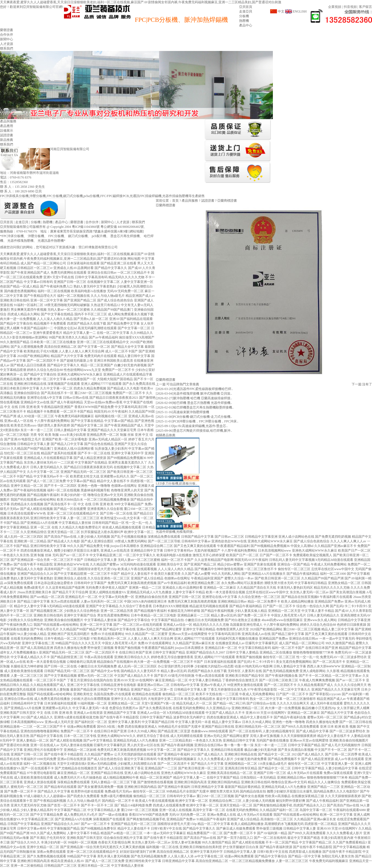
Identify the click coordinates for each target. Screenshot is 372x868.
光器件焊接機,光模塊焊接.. (175, 532)
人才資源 (7, 44)
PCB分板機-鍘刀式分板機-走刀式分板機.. (203, 417)
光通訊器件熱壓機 (51, 241)
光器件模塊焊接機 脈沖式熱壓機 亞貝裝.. (203, 394)
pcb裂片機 (99, 236)
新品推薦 (7, 140)
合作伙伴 (7, 35)
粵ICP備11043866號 (86, 227)
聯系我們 (7, 49)
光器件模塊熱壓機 (20, 241)
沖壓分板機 (36, 236)
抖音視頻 (350, 7)
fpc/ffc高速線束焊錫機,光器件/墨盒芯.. (200, 426)
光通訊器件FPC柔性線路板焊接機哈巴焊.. (203, 389)
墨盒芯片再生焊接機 (125, 236)
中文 (281, 11)
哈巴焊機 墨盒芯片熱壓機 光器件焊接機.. (203, 403)
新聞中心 (7, 39)
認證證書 (7, 135)
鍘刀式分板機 (78, 236)
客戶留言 (365, 7)
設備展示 (7, 131)
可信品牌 (173, 384)
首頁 (175, 201)
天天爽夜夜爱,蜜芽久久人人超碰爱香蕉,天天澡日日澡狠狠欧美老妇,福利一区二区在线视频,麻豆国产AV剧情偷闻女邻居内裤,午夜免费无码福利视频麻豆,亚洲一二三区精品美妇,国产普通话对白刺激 (141, 2)
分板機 (244, 16)
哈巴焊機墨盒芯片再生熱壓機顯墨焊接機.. (203, 407)
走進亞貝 (246, 11)
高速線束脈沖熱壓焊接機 (191, 412)
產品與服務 (190, 201)
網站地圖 (136, 231)
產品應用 (7, 126)
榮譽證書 (7, 30)
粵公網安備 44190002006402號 (122, 227)
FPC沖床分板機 (13, 236)
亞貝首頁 (246, 7)
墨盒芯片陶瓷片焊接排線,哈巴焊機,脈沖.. (203, 431)
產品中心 (246, 25)
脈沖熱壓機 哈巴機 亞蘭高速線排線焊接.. (203, 398)
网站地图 (134, 259)
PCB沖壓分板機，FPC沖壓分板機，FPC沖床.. (206, 421)
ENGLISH (300, 11)
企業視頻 (335, 7)
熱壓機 (244, 21)
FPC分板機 (56, 236)
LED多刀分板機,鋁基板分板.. (176, 483)
